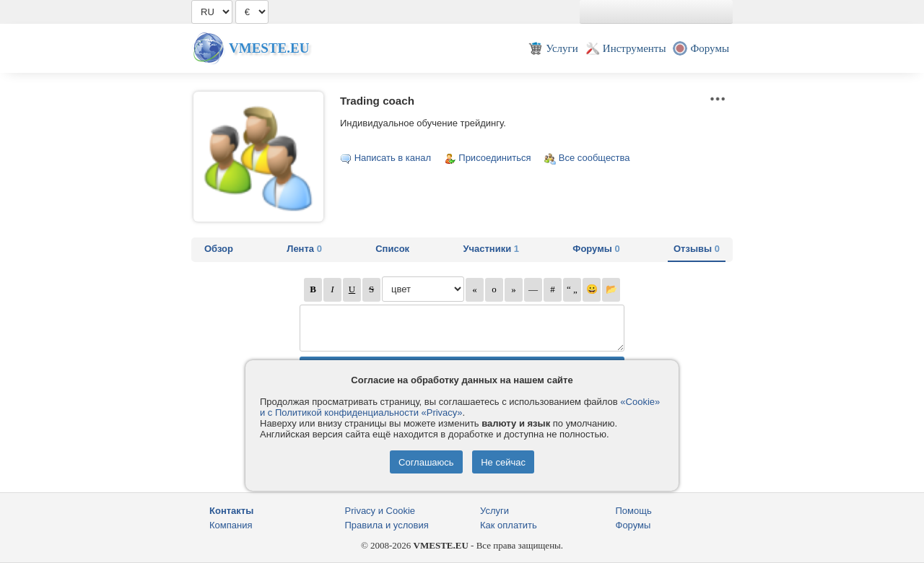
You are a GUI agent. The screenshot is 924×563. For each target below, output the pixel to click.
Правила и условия (387, 525)
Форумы (596, 249)
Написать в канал (393, 158)
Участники (491, 249)
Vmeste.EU (269, 48)
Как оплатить (509, 525)
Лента (304, 249)
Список (392, 249)
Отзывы (697, 249)
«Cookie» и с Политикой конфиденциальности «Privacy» (460, 407)
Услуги (494, 511)
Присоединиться (494, 158)
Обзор (219, 249)
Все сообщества (594, 158)
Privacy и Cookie (380, 511)
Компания (231, 525)
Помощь (634, 511)
